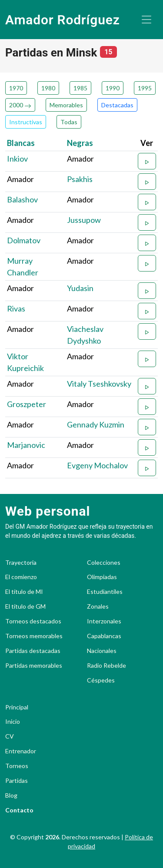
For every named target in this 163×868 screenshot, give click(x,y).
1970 (16, 88)
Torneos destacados (33, 621)
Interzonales (104, 621)
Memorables (66, 105)
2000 (20, 105)
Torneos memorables (34, 636)
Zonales (98, 606)
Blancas (21, 143)
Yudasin (80, 288)
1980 (48, 88)
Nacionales (102, 651)
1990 (113, 88)
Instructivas (26, 122)
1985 (80, 88)
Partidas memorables (34, 666)
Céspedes (101, 680)
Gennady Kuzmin (96, 424)
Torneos (17, 766)
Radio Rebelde (106, 666)
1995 (145, 88)
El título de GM (25, 606)
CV (10, 736)
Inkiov (17, 159)
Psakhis (80, 179)
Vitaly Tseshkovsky (99, 384)
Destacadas (117, 105)
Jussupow (84, 220)
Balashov (22, 199)
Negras (80, 143)
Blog (11, 795)
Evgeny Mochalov (97, 465)
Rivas (16, 308)
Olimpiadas (102, 577)
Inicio (13, 722)
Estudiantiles (105, 592)
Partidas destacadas (33, 651)
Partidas (17, 781)
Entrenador (21, 751)
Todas (69, 122)
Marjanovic (26, 445)
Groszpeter (27, 404)
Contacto (19, 810)
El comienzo (21, 577)
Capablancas (104, 636)
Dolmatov (24, 240)
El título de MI (24, 592)
